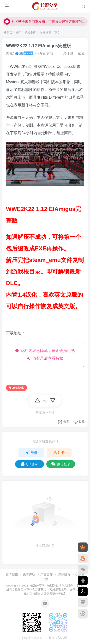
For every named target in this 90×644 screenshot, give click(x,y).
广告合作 (47, 574)
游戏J (10, 54)
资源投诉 (64, 574)
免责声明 (29, 574)
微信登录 (61, 464)
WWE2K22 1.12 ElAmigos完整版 (39, 46)
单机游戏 (16, 388)
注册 (59, 453)
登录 (31, 453)
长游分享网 (37, 585)
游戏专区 (30, 33)
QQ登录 (29, 464)
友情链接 (12, 574)
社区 (18, 33)
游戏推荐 (45, 33)
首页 (8, 33)
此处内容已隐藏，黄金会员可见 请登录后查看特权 (45, 354)
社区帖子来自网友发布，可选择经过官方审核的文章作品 (45, 19)
